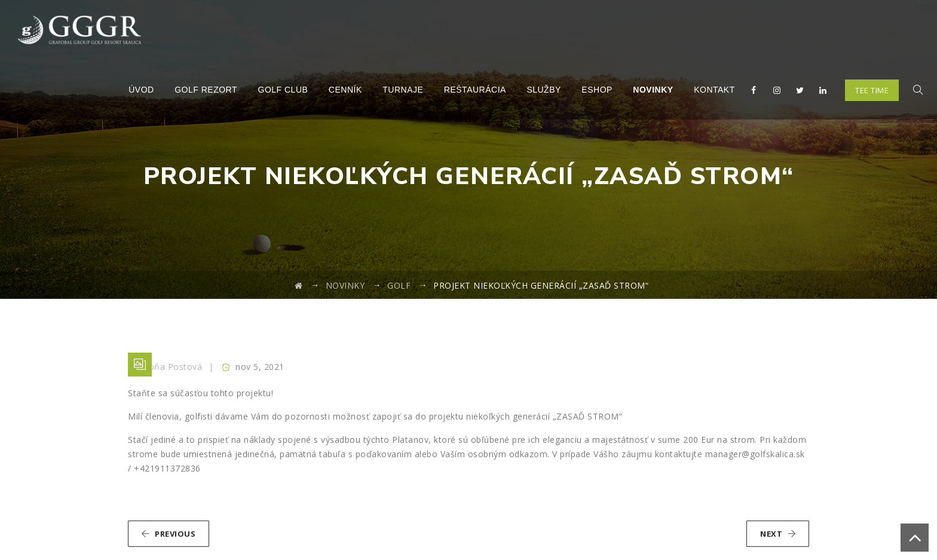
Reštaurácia (475, 90)
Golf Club (283, 90)
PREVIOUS (168, 534)
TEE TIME (872, 90)
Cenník (345, 90)
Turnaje (403, 90)
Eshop (597, 90)
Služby (543, 90)
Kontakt (714, 90)
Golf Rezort (206, 90)
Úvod (141, 90)
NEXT (778, 534)
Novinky (653, 90)
